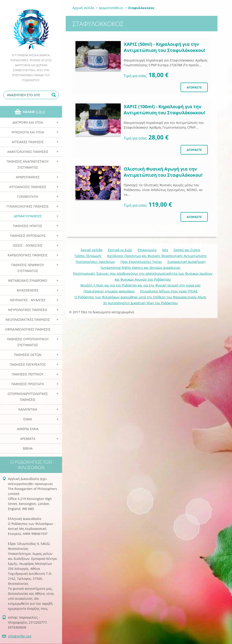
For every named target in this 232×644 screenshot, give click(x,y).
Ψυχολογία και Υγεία (28, 132)
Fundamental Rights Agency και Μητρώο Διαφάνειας (141, 268)
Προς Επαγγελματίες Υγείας (141, 262)
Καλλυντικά (28, 409)
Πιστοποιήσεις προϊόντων (95, 262)
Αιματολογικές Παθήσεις (28, 152)
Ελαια (28, 419)
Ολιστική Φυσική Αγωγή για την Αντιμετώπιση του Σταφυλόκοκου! (163, 172)
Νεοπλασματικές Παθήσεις (28, 320)
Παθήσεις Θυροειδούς (28, 236)
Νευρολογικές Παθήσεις (28, 310)
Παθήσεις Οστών (28, 355)
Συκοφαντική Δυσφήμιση (186, 262)
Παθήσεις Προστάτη (28, 384)
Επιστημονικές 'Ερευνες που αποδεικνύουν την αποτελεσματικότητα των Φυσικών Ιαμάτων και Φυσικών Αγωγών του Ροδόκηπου (143, 276)
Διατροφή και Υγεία (28, 122)
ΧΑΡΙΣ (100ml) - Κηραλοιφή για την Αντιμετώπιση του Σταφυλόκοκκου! (164, 110)
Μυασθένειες (28, 290)
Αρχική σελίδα (83, 8)
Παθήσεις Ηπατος (28, 226)
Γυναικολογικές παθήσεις (28, 206)
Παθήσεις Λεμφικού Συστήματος (28, 268)
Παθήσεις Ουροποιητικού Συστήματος (28, 342)
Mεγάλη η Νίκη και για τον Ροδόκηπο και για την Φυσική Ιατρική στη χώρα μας (141, 285)
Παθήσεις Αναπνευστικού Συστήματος (28, 164)
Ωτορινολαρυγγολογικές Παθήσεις (28, 397)
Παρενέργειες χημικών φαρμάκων (109, 291)
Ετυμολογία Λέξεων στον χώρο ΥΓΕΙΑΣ (169, 291)
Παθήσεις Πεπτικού (28, 374)
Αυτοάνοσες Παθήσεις (28, 187)
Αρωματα (28, 439)
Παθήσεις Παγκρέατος (28, 364)
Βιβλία (28, 448)
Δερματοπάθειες (28, 216)
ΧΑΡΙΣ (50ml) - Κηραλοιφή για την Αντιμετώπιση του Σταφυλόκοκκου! (164, 47)
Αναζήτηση (54, 95)
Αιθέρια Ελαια (28, 429)
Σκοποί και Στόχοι (187, 250)
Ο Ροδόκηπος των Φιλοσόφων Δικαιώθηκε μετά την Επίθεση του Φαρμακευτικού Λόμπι (140, 297)
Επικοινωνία (147, 250)
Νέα (165, 250)
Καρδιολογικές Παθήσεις (28, 255)
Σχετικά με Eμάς (120, 250)
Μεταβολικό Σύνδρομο (28, 280)
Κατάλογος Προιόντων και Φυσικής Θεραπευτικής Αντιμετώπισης (157, 256)
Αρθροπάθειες (28, 177)
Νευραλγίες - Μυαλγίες (28, 300)
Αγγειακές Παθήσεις (28, 142)
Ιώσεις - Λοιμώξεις (28, 245)
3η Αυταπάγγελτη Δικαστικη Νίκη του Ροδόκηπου (140, 303)
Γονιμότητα (28, 197)
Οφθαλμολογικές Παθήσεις (28, 329)
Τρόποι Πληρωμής (88, 256)
